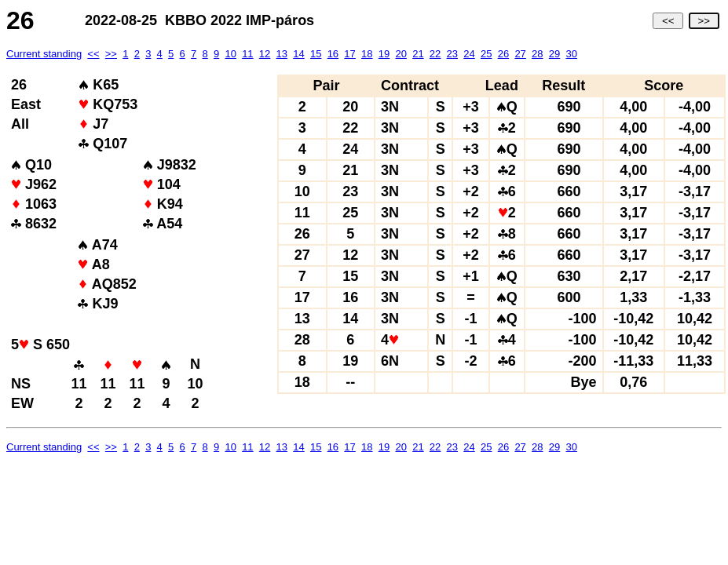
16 (333, 54)
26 (503, 54)
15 (316, 54)
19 (384, 54)
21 (418, 54)
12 (265, 54)
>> (704, 21)
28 (537, 54)
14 (298, 54)
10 (230, 54)
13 (282, 54)
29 (554, 54)
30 (571, 54)
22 (435, 54)
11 (247, 54)
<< (668, 21)
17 (349, 54)
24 (469, 54)
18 (367, 54)
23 (452, 54)
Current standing (44, 54)
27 (520, 54)
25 (486, 54)
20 (401, 54)
